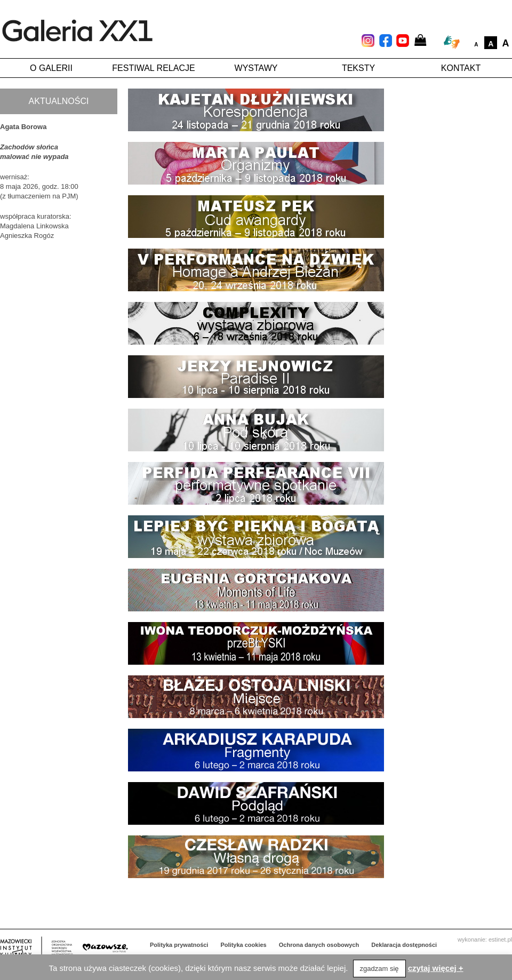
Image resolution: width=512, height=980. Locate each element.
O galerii (51, 68)
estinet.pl (500, 939)
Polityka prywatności (179, 945)
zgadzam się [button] (379, 969)
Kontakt (461, 68)
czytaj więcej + (436, 968)
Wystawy (256, 68)
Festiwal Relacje (153, 68)
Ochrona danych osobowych (319, 945)
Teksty (358, 68)
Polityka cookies (244, 945)
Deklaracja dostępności (404, 945)
